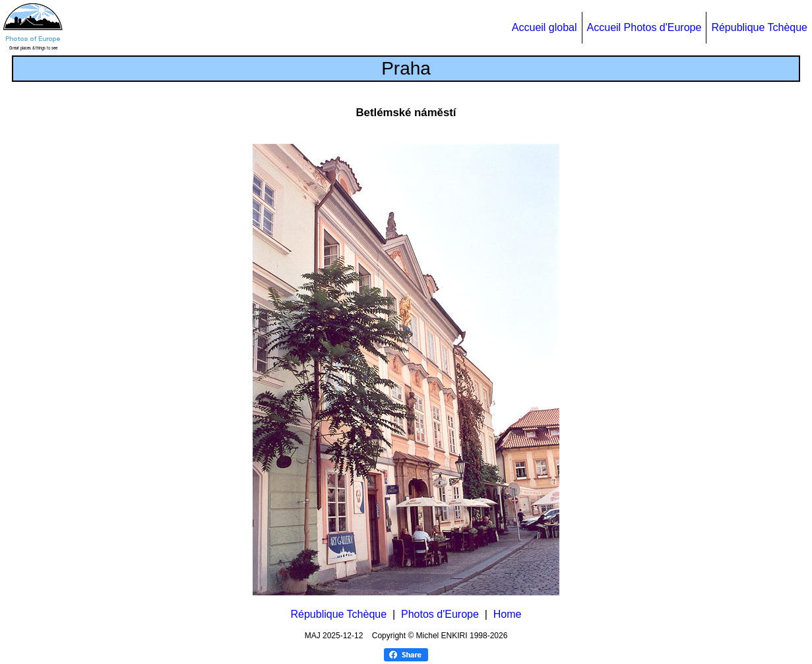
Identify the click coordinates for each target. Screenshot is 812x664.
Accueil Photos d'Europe (644, 27)
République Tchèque (759, 27)
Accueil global (545, 27)
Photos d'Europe (440, 614)
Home (508, 614)
